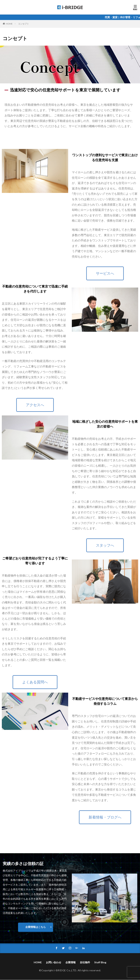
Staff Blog (100, 962)
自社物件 (85, 962)
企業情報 (71, 962)
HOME (9, 24)
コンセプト (24, 24)
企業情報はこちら (36, 927)
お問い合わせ (54, 962)
